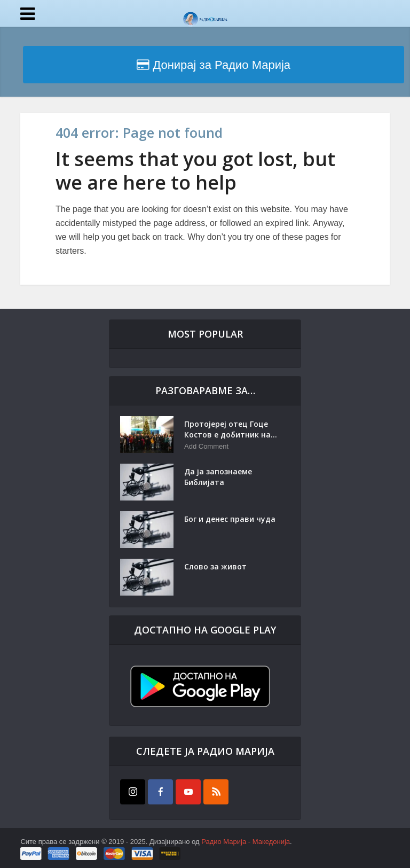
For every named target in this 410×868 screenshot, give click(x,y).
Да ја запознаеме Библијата (218, 477)
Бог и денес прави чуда (230, 519)
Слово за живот (215, 566)
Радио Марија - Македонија (246, 842)
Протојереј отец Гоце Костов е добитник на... (231, 429)
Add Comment (206, 446)
